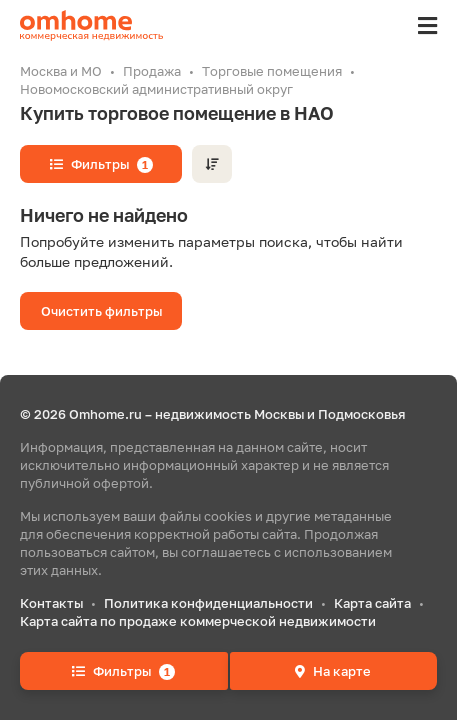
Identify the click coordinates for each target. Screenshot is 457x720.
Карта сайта (372, 603)
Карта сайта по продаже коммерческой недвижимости (198, 621)
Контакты (51, 603)
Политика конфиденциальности (208, 603)
